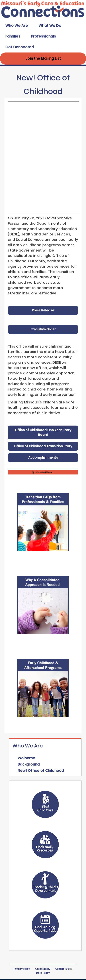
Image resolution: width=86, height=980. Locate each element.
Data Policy (43, 973)
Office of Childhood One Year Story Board (43, 432)
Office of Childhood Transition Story (43, 446)
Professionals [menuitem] (43, 36)
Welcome (26, 758)
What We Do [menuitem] (50, 26)
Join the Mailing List (43, 58)
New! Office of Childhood (41, 771)
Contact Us (64, 969)
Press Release (43, 310)
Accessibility (43, 969)
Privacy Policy (22, 969)
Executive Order (43, 329)
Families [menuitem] (13, 36)
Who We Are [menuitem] (17, 26)
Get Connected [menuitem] (20, 47)
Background (29, 764)
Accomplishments (43, 457)
